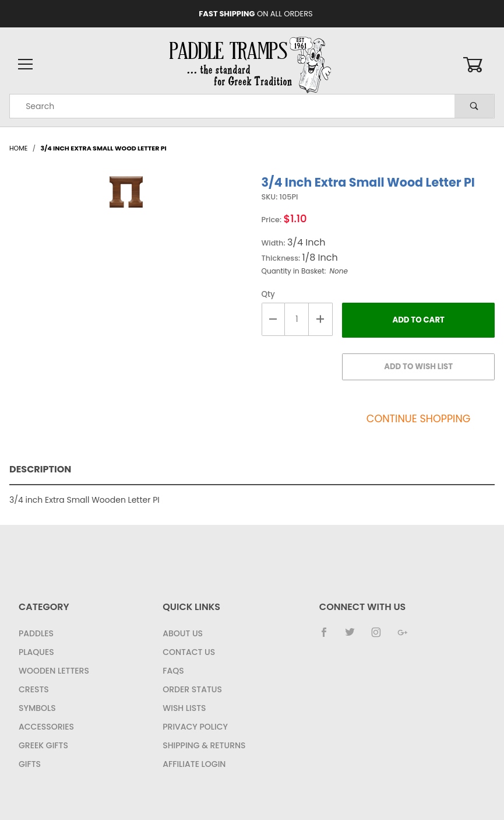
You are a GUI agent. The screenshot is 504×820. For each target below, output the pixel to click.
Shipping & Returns (204, 745)
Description (40, 469)
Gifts (30, 764)
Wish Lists (184, 708)
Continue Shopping (419, 419)
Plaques (36, 652)
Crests (34, 689)
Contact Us (189, 652)
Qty (268, 294)
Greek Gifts (43, 745)
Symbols (37, 708)
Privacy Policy (195, 727)
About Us (183, 633)
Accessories (46, 727)
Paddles (36, 633)
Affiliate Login (194, 764)
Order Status (192, 689)
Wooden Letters (54, 671)
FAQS (173, 671)
